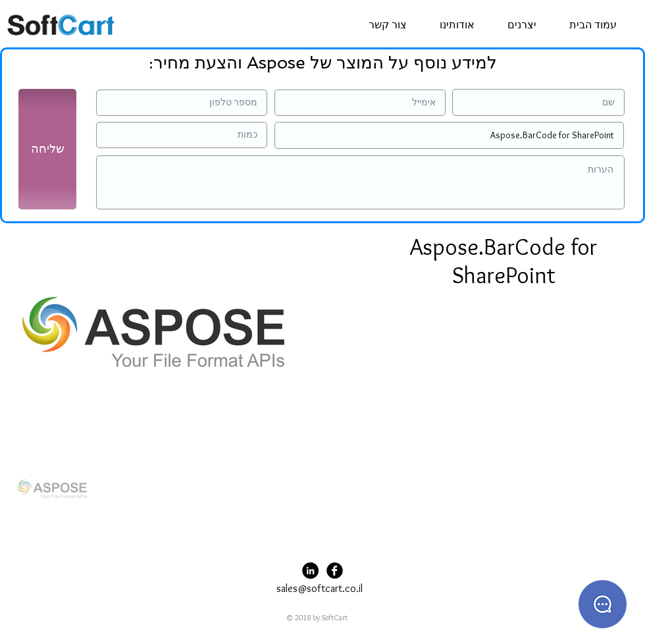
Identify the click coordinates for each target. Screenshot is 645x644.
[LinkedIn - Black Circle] (310, 571)
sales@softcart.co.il (320, 588)
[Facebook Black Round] (335, 571)
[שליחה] (47, 149)
